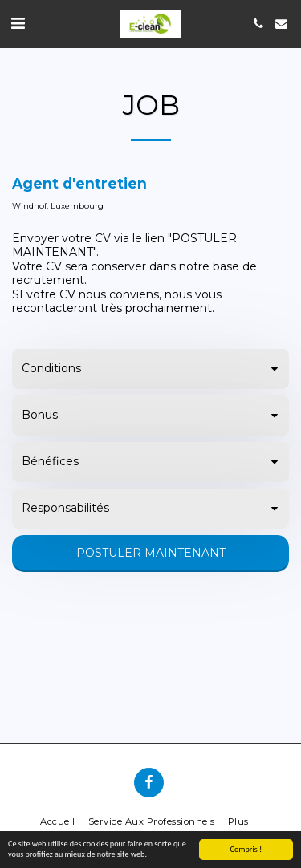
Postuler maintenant (151, 553)
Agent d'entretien (79, 183)
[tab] (150, 369)
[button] (18, 23)
